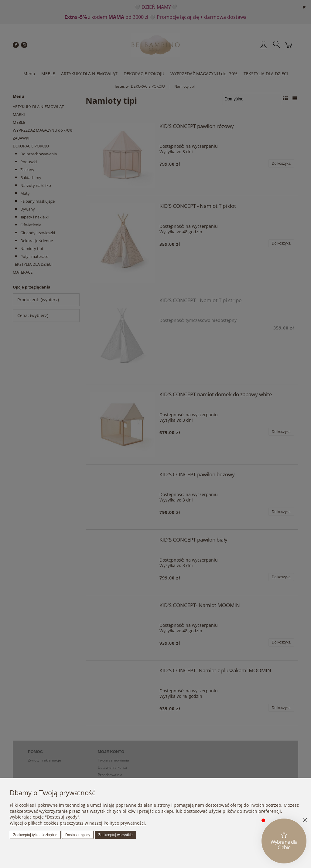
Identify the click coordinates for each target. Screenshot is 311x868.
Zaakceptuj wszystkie (115, 835)
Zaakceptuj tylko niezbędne (35, 835)
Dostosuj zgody (78, 835)
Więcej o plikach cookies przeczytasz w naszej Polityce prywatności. (78, 823)
